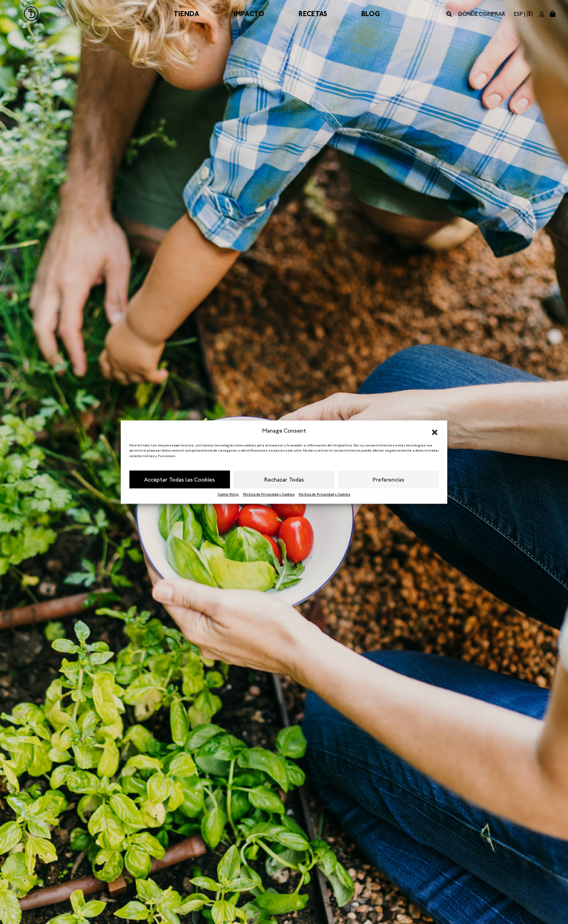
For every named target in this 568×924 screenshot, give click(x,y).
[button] (435, 431)
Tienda (186, 14)
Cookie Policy (228, 494)
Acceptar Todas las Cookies (179, 480)
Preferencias (389, 480)
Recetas (313, 14)
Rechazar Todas (284, 480)
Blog (371, 14)
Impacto (249, 14)
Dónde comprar (482, 14)
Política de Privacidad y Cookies (269, 494)
